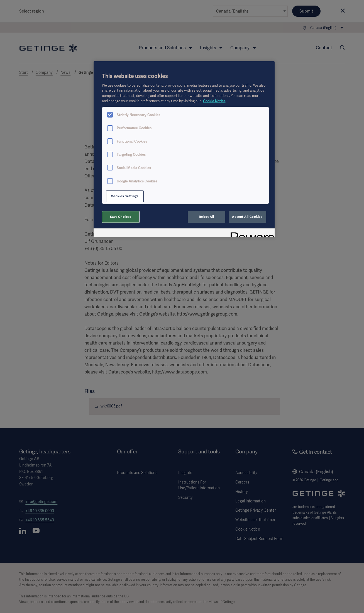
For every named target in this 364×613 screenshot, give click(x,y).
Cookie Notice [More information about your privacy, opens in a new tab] (214, 101)
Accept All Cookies (247, 217)
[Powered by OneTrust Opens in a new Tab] (251, 234)
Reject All (207, 217)
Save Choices (121, 217)
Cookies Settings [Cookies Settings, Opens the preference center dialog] (125, 196)
